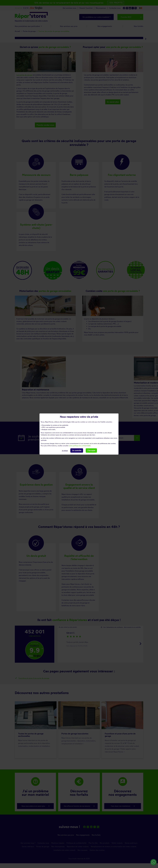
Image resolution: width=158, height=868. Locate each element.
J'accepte (91, 451)
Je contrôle (77, 451)
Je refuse (65, 451)
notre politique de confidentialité (80, 445)
